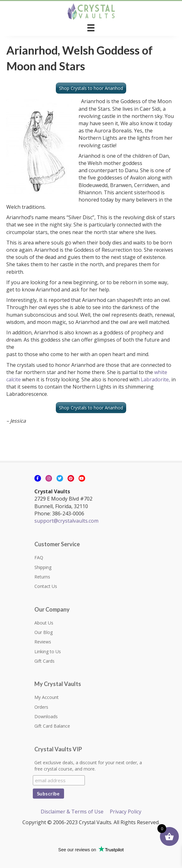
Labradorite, (155, 379)
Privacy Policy (126, 812)
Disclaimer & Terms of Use (72, 812)
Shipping (43, 567)
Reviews (43, 642)
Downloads (46, 716)
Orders (41, 707)
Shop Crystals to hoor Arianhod (91, 88)
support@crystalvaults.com (66, 521)
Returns (42, 577)
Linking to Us (48, 651)
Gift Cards (44, 661)
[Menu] (91, 28)
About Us (44, 623)
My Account (47, 697)
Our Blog (44, 632)
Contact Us (46, 586)
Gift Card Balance (52, 726)
